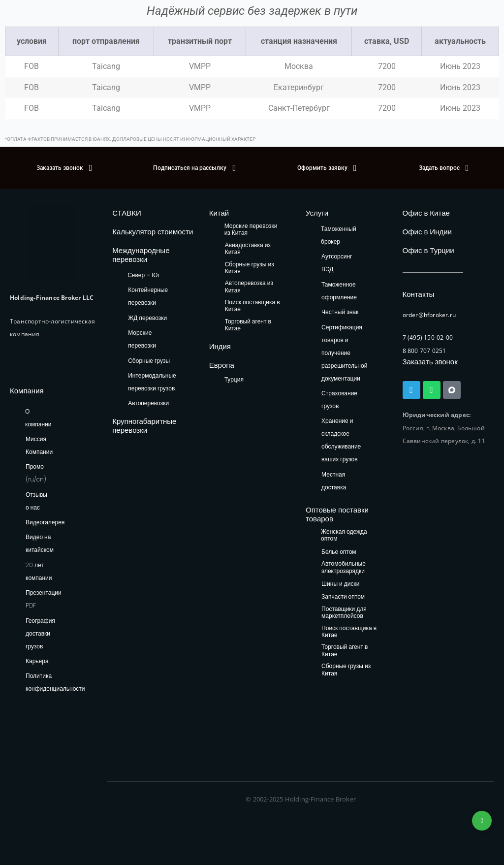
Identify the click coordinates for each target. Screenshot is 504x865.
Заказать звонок (430, 362)
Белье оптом (339, 552)
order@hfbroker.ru (429, 315)
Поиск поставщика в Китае (252, 306)
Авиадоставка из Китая (248, 249)
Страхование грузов (339, 400)
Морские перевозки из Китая (251, 230)
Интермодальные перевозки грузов (152, 382)
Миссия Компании (39, 445)
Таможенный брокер (339, 235)
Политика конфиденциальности (55, 682)
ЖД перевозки (147, 318)
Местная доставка (334, 481)
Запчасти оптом (343, 597)
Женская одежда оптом (344, 535)
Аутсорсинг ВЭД (337, 263)
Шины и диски (340, 584)
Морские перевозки (142, 339)
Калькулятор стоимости (153, 232)
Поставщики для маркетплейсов (344, 613)
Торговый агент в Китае (248, 325)
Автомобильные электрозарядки (344, 567)
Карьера (37, 661)
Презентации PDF (44, 599)
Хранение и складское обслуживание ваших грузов (341, 440)
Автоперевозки (148, 403)
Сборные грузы (149, 361)
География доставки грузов (40, 633)
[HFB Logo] (52, 241)
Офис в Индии (427, 232)
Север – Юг (143, 275)
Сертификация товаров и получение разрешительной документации (344, 353)
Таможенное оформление (339, 291)
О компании (38, 418)
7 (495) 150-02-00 (428, 337)
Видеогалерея (45, 522)
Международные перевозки (141, 255)
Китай (219, 213)
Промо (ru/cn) (36, 473)
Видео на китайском (40, 543)
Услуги (317, 213)
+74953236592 (482, 821)
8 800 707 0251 (425, 351)
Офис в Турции (428, 250)
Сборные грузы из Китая (250, 268)
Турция (234, 379)
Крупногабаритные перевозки (144, 426)
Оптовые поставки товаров (337, 514)
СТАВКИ (127, 213)
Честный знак (340, 312)
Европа (222, 365)
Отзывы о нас (36, 501)
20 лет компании (39, 571)
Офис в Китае (426, 213)
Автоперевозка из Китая (249, 287)
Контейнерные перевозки (148, 296)
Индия (220, 346)
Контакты (419, 294)
